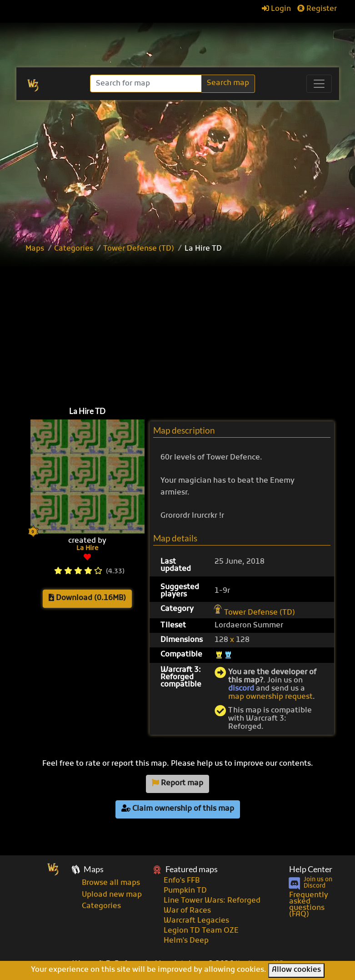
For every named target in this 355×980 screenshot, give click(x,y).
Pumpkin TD (185, 891)
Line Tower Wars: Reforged (212, 901)
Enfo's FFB (182, 881)
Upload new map (112, 895)
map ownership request (270, 697)
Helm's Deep (186, 941)
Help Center (311, 869)
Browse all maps (111, 883)
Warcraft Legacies (196, 921)
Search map (228, 83)
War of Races (187, 911)
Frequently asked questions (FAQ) (309, 905)
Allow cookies (296, 970)
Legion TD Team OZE (201, 931)
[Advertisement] (188, 328)
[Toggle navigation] (319, 84)
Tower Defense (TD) (139, 249)
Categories (74, 249)
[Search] (147, 83)
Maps (35, 249)
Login (276, 9)
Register (317, 9)
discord (241, 689)
